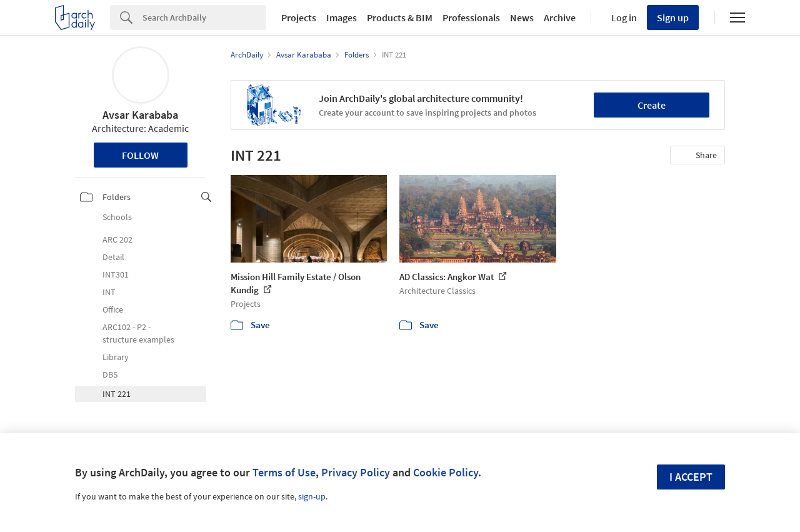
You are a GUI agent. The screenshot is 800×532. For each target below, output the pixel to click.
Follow (140, 155)
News (522, 18)
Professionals (471, 18)
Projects (299, 18)
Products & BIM (400, 18)
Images (342, 18)
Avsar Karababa (140, 115)
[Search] (204, 18)
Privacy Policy (356, 472)
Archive (560, 18)
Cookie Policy (446, 472)
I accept (691, 477)
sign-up (312, 496)
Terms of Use (284, 472)
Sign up (673, 18)
